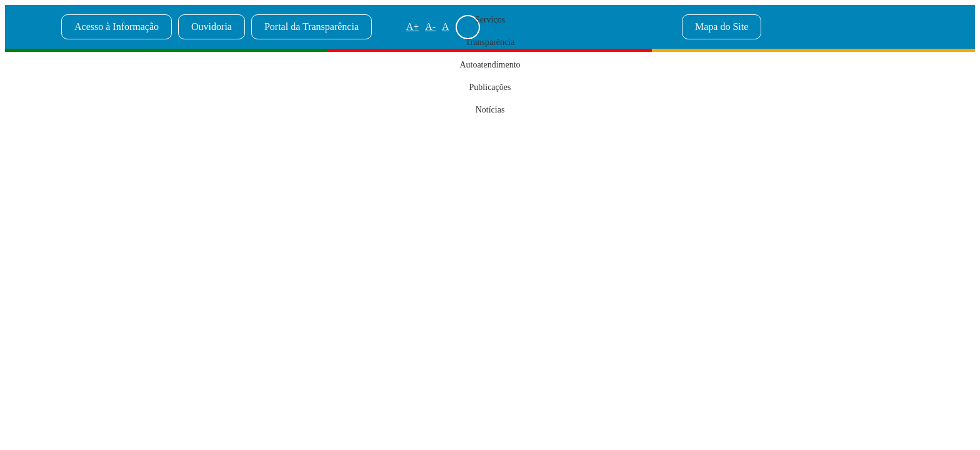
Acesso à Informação (117, 27)
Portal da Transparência (312, 27)
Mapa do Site (722, 27)
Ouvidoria (212, 27)
